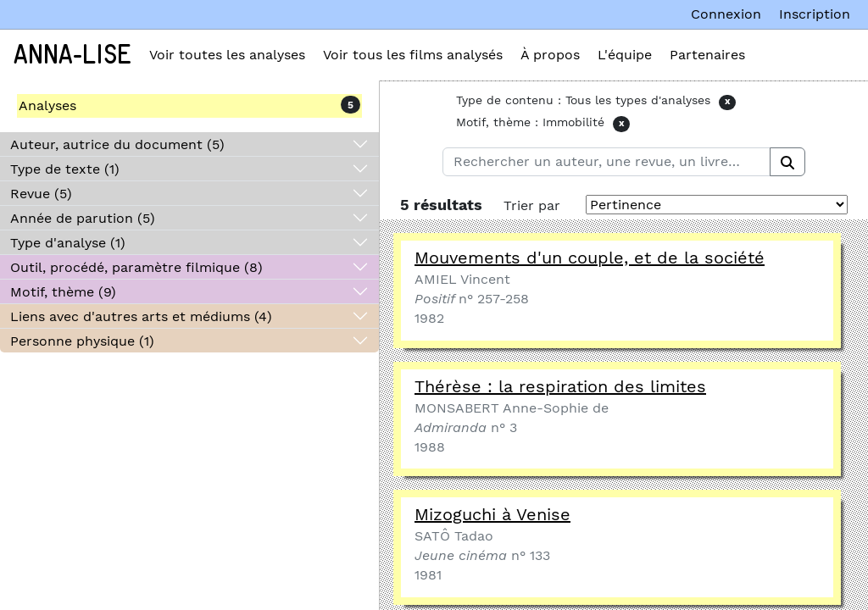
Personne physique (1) (82, 341)
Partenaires (707, 55)
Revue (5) (41, 194)
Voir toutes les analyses (227, 55)
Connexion (726, 14)
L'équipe (625, 55)
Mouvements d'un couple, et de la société (590, 258)
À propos (550, 55)
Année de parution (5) (83, 218)
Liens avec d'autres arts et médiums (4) (141, 316)
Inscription (815, 14)
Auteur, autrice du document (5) (117, 144)
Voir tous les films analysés (413, 55)
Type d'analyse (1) (68, 243)
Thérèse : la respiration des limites (560, 386)
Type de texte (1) (65, 169)
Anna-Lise (72, 55)
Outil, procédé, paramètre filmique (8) (136, 267)
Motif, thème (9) (63, 292)
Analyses (47, 105)
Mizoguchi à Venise (492, 514)
